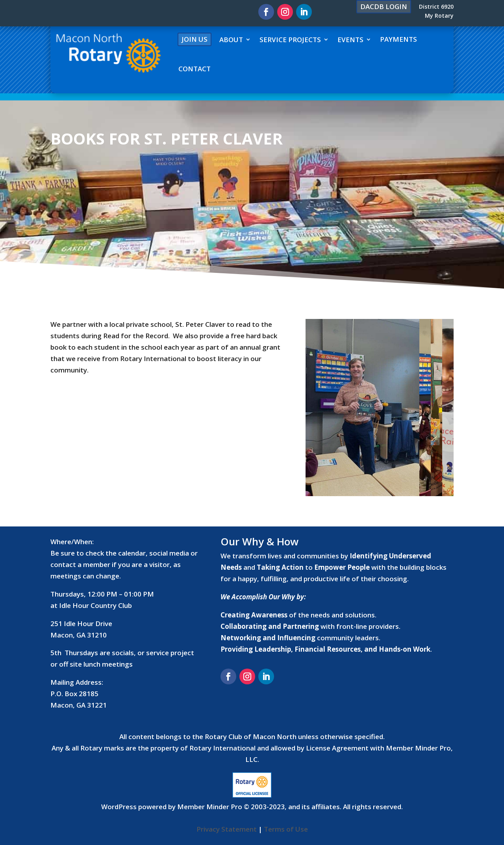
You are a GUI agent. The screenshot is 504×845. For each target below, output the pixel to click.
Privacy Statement (227, 829)
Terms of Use (286, 829)
